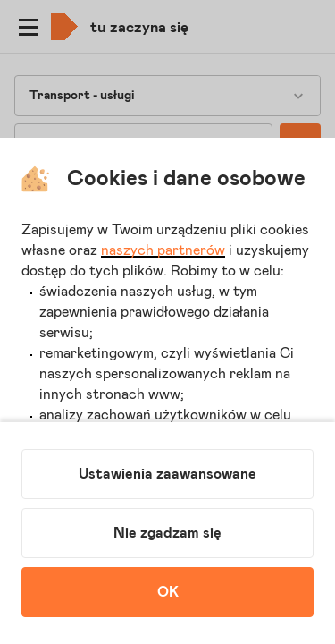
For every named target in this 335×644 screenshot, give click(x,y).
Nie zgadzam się (167, 533)
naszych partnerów (163, 250)
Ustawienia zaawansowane (167, 474)
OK (168, 592)
